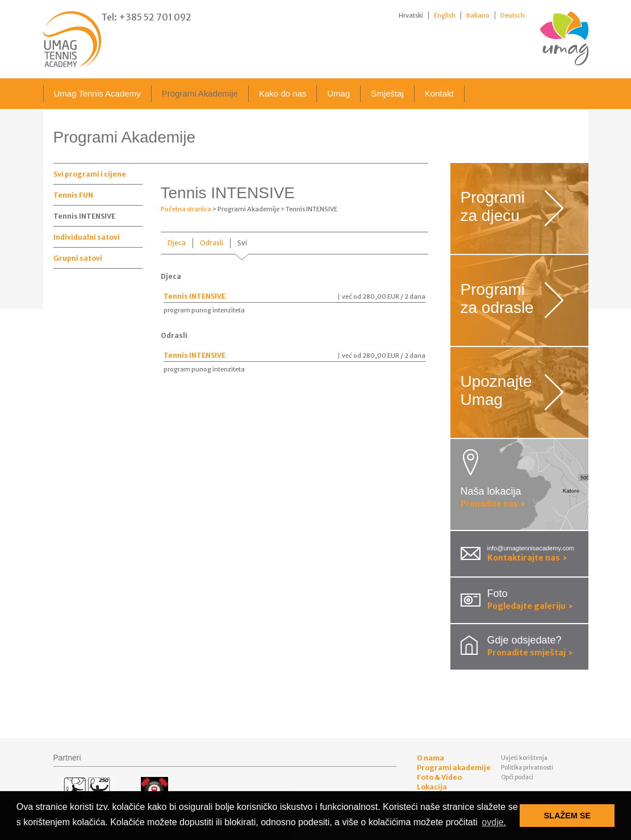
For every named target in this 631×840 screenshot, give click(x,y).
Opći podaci (517, 777)
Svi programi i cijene (90, 174)
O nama (431, 758)
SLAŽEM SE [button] (567, 816)
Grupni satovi (78, 258)
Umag (339, 93)
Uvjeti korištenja (524, 758)
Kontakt (439, 93)
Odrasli (212, 243)
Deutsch (513, 15)
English (445, 15)
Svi (242, 243)
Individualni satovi (87, 237)
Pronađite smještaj (530, 653)
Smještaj (387, 93)
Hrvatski (411, 15)
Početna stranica (186, 209)
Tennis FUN (73, 195)
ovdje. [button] (494, 822)
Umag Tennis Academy (97, 93)
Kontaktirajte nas (527, 558)
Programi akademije (454, 768)
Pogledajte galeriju (530, 606)
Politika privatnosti (527, 768)
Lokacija (432, 787)
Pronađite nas (493, 504)
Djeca (177, 243)
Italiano (478, 15)
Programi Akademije (200, 93)
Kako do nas (283, 93)
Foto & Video (439, 777)
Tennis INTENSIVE (84, 216)
